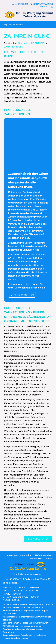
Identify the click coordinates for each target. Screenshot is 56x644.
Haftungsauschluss (44, 555)
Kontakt (49, 559)
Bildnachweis (37, 559)
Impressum (12, 555)
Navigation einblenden (13, 25)
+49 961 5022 (20, 4)
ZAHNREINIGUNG (14, 47)
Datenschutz (26, 555)
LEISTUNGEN (38, 43)
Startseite (24, 43)
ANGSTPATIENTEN (22, 295)
